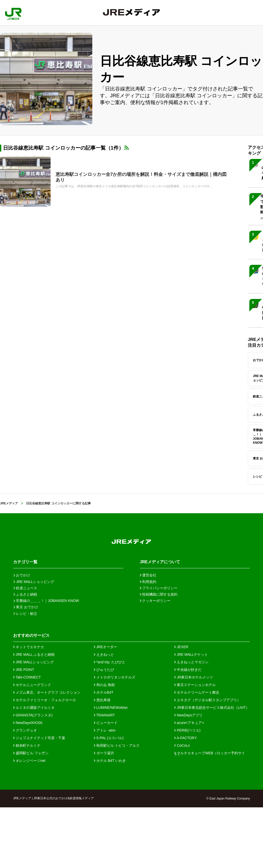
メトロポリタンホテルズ (115, 677)
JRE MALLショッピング (34, 662)
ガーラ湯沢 (104, 753)
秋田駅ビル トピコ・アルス (117, 745)
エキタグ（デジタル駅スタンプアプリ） (207, 700)
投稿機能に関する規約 (159, 594)
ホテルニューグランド (32, 685)
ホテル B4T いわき (110, 761)
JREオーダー (105, 647)
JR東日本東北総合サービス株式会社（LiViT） (212, 708)
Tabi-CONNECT (27, 677)
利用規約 (148, 582)
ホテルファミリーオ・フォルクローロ (45, 700)
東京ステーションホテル (195, 685)
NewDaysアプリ (188, 715)
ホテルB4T (104, 692)
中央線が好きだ (188, 670)
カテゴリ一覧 (25, 562)
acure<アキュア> (189, 723)
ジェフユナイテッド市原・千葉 (39, 738)
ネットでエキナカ (29, 647)
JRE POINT (24, 670)
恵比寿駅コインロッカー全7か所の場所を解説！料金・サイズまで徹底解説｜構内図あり (141, 177)
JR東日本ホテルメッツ (194, 677)
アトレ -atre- (105, 730)
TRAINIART (104, 715)
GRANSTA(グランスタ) (33, 715)
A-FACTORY (185, 738)
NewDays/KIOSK (28, 723)
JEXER (181, 647)
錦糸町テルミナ (27, 745)
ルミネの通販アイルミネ (34, 708)
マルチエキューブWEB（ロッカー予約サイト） (210, 753)
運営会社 (148, 575)
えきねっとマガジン (191, 662)
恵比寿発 (102, 700)
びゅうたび (104, 670)
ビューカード (106, 723)
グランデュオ (25, 730)
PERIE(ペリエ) (187, 730)
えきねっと (104, 654)
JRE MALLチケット (191, 654)
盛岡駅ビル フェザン (31, 753)
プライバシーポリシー (159, 588)
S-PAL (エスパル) (109, 738)
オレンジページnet (29, 761)
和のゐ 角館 (104, 685)
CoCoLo (182, 745)
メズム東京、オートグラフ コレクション (47, 692)
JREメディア (9, 503)
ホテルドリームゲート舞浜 (197, 692)
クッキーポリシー (155, 601)
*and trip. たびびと (110, 662)
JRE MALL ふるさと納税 (34, 654)
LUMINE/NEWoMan (111, 708)
